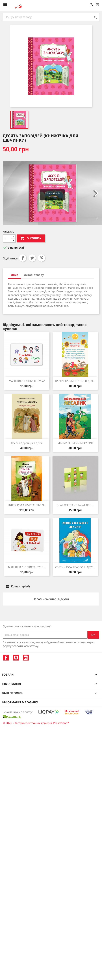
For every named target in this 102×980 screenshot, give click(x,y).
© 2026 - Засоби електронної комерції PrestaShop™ (36, 723)
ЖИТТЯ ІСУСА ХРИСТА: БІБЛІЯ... (27, 505)
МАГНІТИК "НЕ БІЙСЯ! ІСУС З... (27, 567)
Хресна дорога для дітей (27, 443)
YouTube (16, 658)
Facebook (6, 658)
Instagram (26, 658)
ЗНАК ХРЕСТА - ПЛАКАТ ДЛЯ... (75, 505)
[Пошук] (51, 17)
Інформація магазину (20, 702)
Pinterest (42, 258)
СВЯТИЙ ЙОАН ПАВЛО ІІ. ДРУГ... (75, 567)
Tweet (32, 258)
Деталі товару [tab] (34, 275)
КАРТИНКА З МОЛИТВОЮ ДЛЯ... (75, 381)
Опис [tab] (14, 275)
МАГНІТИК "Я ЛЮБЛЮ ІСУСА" (27, 381)
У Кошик (31, 238)
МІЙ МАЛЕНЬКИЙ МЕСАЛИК (75, 443)
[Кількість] (7, 238)
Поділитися (23, 258)
